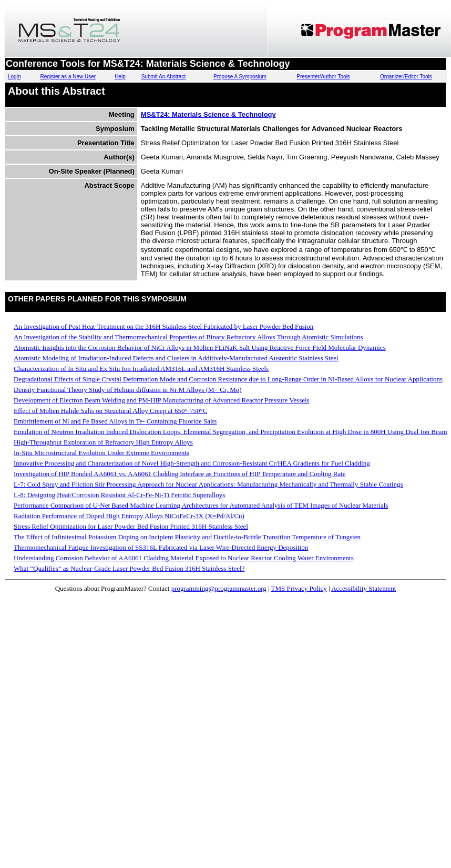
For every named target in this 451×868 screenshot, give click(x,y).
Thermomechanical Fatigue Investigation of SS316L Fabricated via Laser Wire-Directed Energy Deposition (161, 547)
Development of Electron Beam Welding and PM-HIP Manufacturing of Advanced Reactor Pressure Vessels (162, 400)
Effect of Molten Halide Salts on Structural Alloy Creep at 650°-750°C (110, 411)
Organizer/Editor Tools (406, 77)
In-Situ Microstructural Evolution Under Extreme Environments (101, 453)
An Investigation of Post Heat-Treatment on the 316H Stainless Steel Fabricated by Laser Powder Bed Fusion (163, 326)
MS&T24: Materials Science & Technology (208, 114)
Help (120, 77)
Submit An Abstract (164, 77)
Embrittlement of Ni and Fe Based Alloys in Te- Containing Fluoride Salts (115, 421)
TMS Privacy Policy (299, 588)
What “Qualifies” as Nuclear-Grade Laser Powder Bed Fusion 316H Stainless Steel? (129, 568)
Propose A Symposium (240, 77)
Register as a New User (68, 77)
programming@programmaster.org (219, 588)
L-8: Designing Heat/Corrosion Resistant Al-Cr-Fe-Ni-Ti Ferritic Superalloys (119, 495)
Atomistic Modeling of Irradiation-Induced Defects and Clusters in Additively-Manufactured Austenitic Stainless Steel (176, 358)
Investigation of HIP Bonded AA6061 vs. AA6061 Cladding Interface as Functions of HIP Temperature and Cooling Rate (180, 474)
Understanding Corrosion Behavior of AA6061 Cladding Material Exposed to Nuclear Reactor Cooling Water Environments (184, 558)
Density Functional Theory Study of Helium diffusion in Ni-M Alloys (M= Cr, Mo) (128, 390)
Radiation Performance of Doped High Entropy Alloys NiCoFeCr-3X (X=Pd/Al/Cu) (129, 516)
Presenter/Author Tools (323, 77)
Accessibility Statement (363, 588)
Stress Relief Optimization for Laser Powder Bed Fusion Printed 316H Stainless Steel (131, 526)
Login (14, 77)
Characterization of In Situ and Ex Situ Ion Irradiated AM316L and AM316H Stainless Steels (141, 369)
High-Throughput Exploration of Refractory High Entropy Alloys (103, 442)
